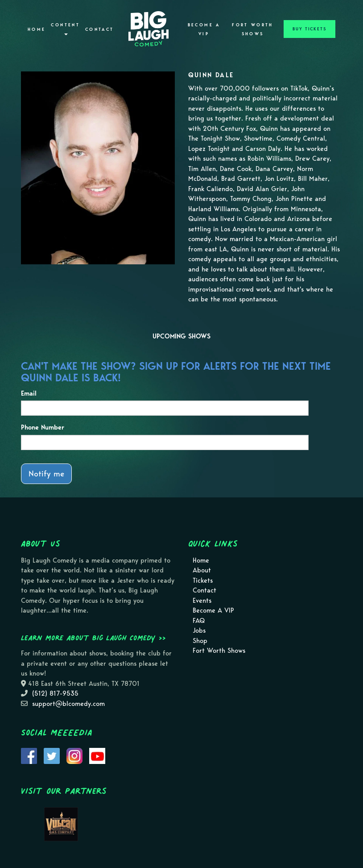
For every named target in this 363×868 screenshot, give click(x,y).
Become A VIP (204, 29)
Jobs (199, 630)
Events (202, 601)
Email (29, 393)
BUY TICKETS (309, 29)
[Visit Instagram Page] (74, 755)
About (202, 570)
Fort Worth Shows (253, 29)
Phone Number (43, 427)
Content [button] (65, 29)
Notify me (46, 474)
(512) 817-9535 (55, 693)
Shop (200, 641)
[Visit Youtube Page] (97, 755)
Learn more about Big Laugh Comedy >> (93, 638)
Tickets (203, 580)
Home (37, 29)
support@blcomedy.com (68, 704)
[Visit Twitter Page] (52, 755)
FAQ (199, 621)
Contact (100, 29)
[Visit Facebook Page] (29, 755)
